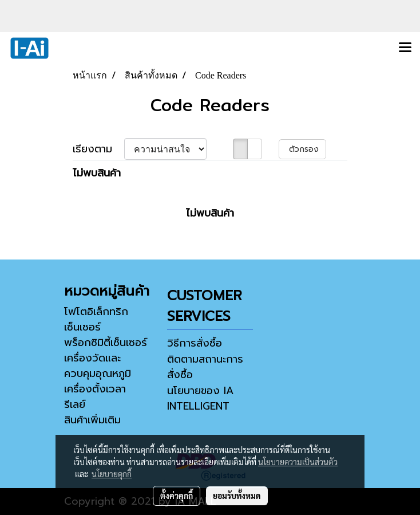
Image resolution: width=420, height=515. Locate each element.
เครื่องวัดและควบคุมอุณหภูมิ (98, 366)
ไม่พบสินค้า (97, 173)
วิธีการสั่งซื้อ (195, 343)
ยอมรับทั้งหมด (237, 496)
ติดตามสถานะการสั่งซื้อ (205, 367)
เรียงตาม (98, 149)
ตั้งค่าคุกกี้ (177, 496)
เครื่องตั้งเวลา (95, 389)
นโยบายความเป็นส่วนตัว (298, 462)
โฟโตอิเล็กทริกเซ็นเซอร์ (96, 319)
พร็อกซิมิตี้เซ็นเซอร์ (106, 343)
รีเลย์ (75, 404)
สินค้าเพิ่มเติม (92, 420)
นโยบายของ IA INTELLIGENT (200, 398)
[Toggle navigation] (405, 48)
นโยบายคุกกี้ (112, 474)
